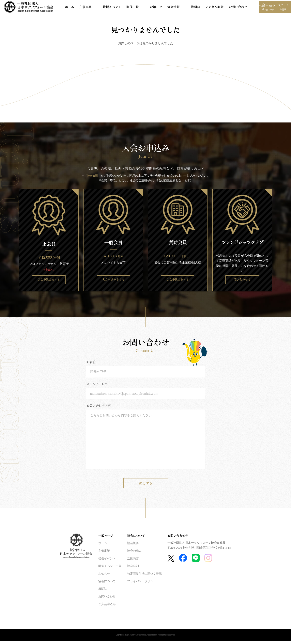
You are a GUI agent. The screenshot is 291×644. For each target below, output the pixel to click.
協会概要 (133, 546)
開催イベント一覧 (110, 569)
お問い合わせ (211, 8)
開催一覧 (128, 8)
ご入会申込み (107, 607)
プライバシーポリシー (141, 584)
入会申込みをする (49, 282)
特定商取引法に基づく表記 (144, 577)
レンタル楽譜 (190, 8)
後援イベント (110, 8)
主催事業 (92, 8)
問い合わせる (242, 282)
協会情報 (159, 8)
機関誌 (173, 8)
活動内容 (133, 562)
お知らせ (144, 8)
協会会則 (93, 177)
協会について (107, 584)
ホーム (78, 8)
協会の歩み (134, 554)
